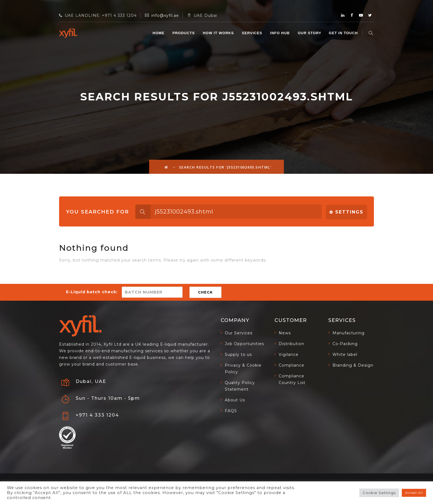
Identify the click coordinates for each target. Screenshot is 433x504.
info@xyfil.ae (165, 15)
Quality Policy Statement (240, 386)
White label (345, 354)
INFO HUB (281, 33)
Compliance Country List (292, 379)
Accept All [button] (414, 493)
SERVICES (253, 33)
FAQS (231, 411)
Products (184, 33)
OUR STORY (310, 33)
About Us (235, 400)
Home (159, 33)
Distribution (291, 344)
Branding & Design (353, 365)
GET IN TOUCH (344, 33)
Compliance (291, 365)
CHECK (205, 292)
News (285, 333)
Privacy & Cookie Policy (243, 369)
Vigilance (289, 354)
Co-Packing (345, 344)
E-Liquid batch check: (92, 292)
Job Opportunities (244, 344)
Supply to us (238, 354)
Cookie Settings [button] (379, 493)
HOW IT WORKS (219, 33)
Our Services (239, 333)
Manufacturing (348, 333)
